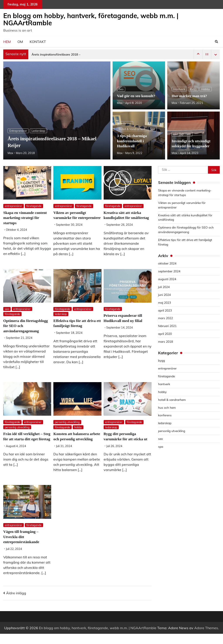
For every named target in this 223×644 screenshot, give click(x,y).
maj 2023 (165, 303)
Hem (7, 42)
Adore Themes (206, 638)
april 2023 (165, 310)
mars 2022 (166, 318)
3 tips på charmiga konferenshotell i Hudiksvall (133, 141)
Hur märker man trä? (190, 96)
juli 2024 (164, 287)
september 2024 (170, 271)
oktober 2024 (167, 263)
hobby (206, 89)
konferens (125, 123)
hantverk (179, 89)
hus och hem (182, 134)
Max (10, 153)
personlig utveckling (17, 432)
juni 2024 (164, 295)
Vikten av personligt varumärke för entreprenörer (70, 218)
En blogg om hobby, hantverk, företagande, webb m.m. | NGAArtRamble (91, 19)
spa (152, 129)
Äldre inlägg (16, 603)
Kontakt (38, 42)
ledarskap (39, 131)
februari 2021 (167, 326)
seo (121, 89)
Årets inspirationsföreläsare (51, 54)
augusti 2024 (167, 279)
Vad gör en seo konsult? (137, 96)
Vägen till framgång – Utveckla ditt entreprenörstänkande (22, 547)
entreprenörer (18, 131)
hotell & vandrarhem (132, 129)
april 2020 (165, 334)
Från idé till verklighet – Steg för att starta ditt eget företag (25, 444)
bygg (193, 89)
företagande (35, 206)
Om (20, 42)
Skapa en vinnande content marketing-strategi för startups (26, 218)
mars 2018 (166, 341)
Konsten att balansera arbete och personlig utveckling (72, 444)
